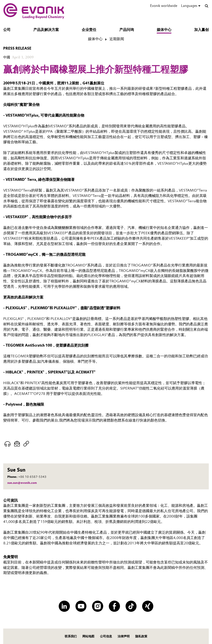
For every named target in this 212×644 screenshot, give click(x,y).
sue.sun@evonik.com (22, 483)
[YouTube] (81, 606)
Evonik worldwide (164, 6)
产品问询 (127, 30)
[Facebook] (114, 606)
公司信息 (106, 636)
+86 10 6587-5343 (32, 477)
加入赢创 (201, 30)
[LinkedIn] (64, 606)
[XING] (148, 606)
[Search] (207, 6)
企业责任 (89, 30)
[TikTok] (131, 606)
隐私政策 (141, 636)
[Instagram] (98, 606)
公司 (7, 30)
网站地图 (88, 636)
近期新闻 (117, 39)
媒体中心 (164, 30)
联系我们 (71, 636)
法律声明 (124, 636)
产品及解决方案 (46, 30)
